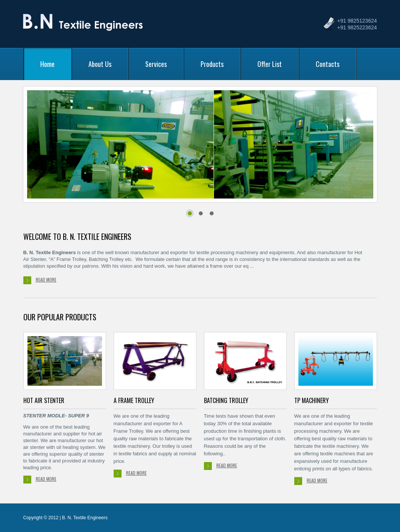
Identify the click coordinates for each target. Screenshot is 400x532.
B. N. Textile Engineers (84, 26)
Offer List (270, 64)
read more (40, 280)
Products (212, 64)
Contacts (328, 64)
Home (47, 64)
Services (156, 64)
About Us (100, 64)
